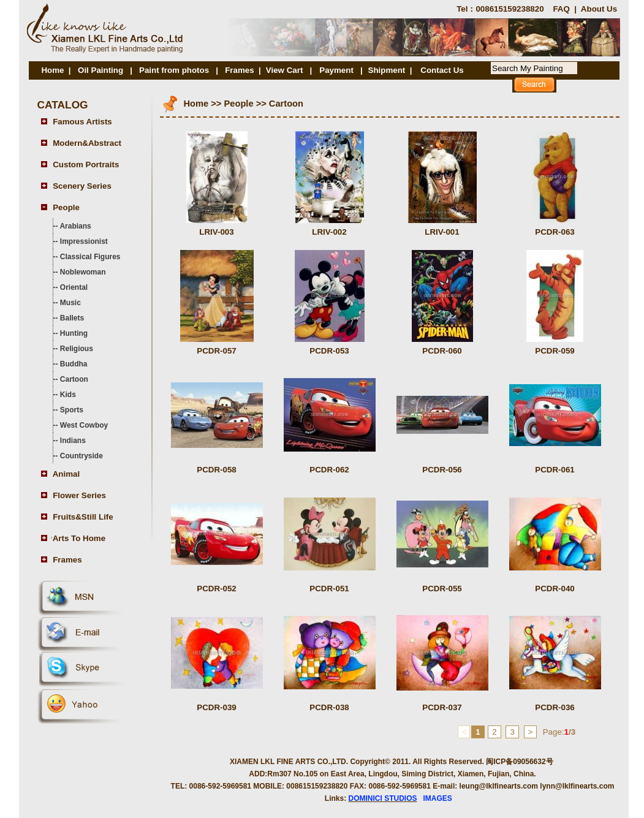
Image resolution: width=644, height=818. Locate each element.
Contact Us (442, 70)
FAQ (561, 9)
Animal (66, 474)
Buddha (74, 364)
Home (52, 70)
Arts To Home (79, 538)
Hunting (74, 333)
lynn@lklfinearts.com (577, 786)
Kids (68, 395)
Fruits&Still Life (83, 517)
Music (70, 303)
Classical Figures (90, 257)
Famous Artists (82, 122)
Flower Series (79, 495)
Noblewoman (83, 272)
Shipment (387, 70)
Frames (239, 70)
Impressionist (84, 241)
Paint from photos (174, 70)
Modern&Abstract (87, 143)
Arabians (75, 226)
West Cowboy (84, 425)
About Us (599, 9)
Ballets (72, 318)
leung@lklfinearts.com (499, 786)
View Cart (285, 70)
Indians (73, 441)
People (66, 207)
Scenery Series (82, 186)
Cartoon (74, 379)
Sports (72, 410)
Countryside (81, 456)
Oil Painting (100, 70)
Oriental (74, 287)
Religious (77, 349)
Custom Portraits (86, 165)
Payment (337, 70)
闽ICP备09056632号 (519, 762)
